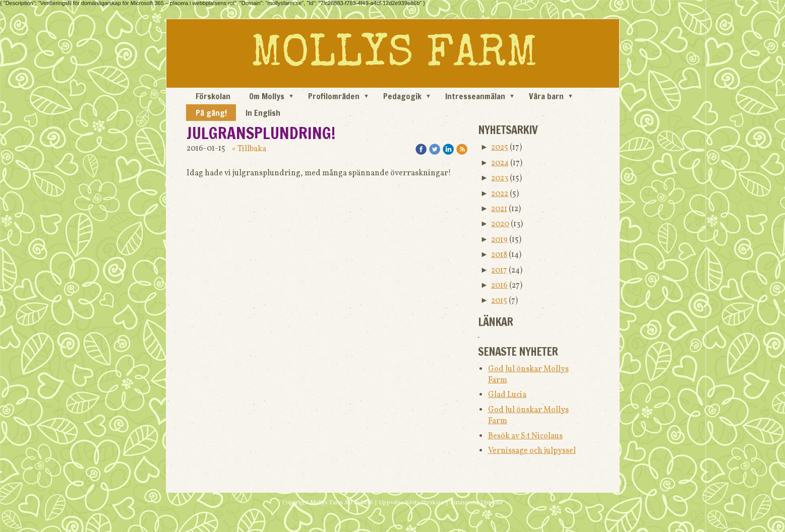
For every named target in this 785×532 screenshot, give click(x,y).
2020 (500, 224)
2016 (499, 286)
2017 (499, 271)
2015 (499, 301)
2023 (500, 178)
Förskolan (213, 96)
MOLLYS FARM (394, 56)
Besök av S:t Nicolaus (525, 436)
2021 (499, 209)
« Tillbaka (249, 149)
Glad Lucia (507, 395)
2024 (500, 163)
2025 (500, 148)
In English (263, 113)
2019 (499, 240)
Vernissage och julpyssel (532, 451)
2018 (499, 255)
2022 (500, 194)
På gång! (211, 113)
